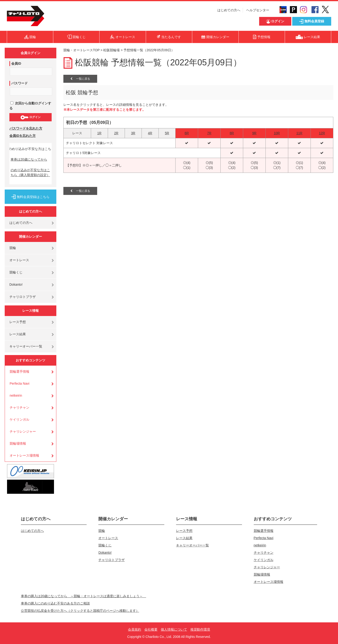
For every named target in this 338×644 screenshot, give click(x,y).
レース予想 (18, 322)
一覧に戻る (80, 79)
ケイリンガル (19, 419)
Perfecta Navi (19, 383)
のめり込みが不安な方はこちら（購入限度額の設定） (30, 172)
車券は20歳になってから (29, 159)
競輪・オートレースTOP (81, 50)
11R (300, 133)
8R (232, 133)
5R (167, 133)
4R (150, 133)
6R (187, 133)
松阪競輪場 (111, 50)
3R (133, 133)
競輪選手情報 (19, 371)
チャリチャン (19, 407)
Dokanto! (16, 284)
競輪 (13, 248)
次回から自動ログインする (30, 106)
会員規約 (134, 629)
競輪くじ (16, 272)
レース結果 (18, 334)
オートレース (19, 260)
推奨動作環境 (200, 629)
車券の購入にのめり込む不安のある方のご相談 (55, 603)
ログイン (30, 117)
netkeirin (16, 395)
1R (99, 133)
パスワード (19, 83)
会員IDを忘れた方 (23, 136)
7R (209, 133)
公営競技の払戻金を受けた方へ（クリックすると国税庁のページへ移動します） (80, 611)
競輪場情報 (18, 443)
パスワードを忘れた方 (26, 128)
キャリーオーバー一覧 (26, 346)
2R (116, 133)
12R (322, 133)
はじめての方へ (229, 10)
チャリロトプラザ (23, 297)
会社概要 (151, 629)
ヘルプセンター (258, 10)
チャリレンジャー (23, 431)
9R (254, 133)
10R (277, 133)
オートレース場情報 (24, 455)
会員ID (16, 63)
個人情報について (174, 629)
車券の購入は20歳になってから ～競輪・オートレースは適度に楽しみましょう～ (84, 596)
